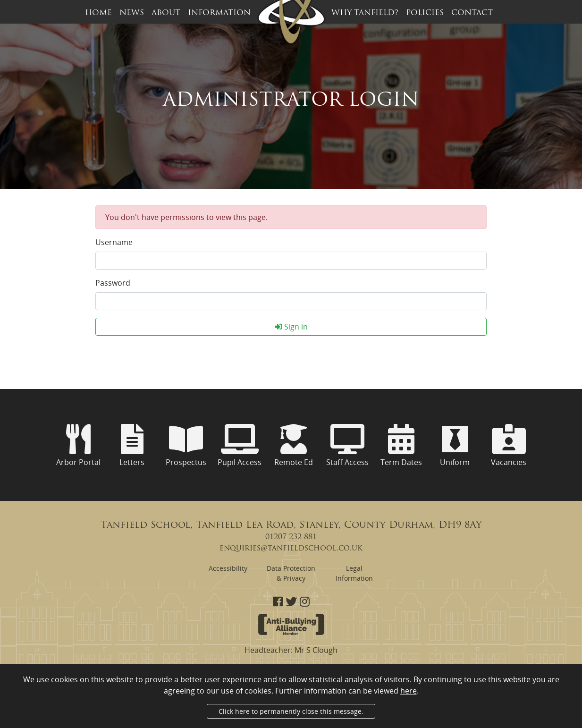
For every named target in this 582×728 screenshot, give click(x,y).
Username (114, 242)
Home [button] (98, 13)
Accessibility (228, 568)
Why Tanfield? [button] (365, 13)
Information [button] (219, 13)
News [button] (132, 13)
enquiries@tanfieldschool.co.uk (291, 549)
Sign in (291, 327)
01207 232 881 (291, 537)
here (409, 691)
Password (113, 283)
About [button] (166, 13)
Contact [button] (472, 13)
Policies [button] (425, 13)
